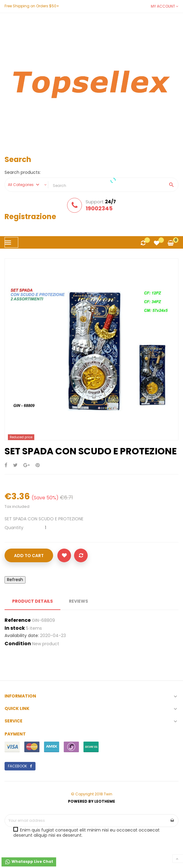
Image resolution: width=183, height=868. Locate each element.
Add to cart (29, 556)
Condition (18, 644)
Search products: (23, 173)
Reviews (78, 601)
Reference (18, 620)
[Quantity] (46, 528)
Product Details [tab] (32, 601)
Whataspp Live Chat (29, 862)
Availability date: (22, 636)
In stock (15, 628)
